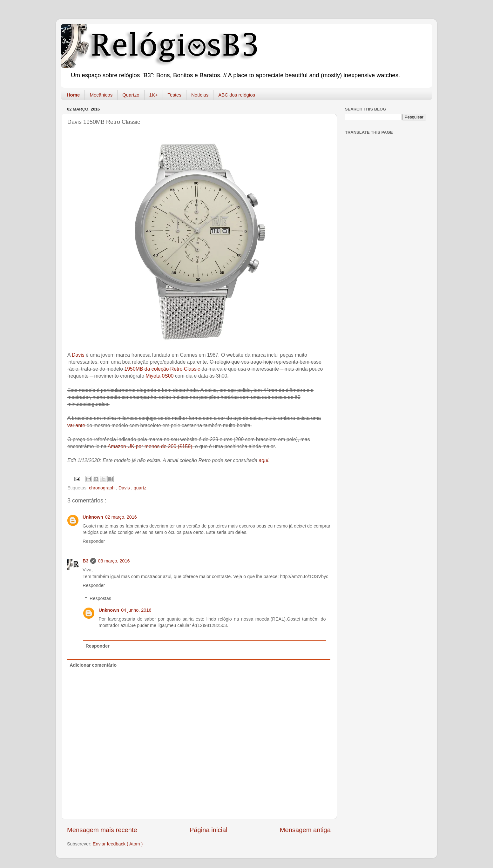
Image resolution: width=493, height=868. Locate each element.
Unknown (93, 517)
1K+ (154, 95)
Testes (175, 95)
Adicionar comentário (93, 665)
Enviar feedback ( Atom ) (118, 844)
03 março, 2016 (114, 561)
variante (77, 425)
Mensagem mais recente (102, 830)
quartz (140, 488)
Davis (78, 355)
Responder (94, 541)
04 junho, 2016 (136, 610)
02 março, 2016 (121, 517)
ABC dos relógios (237, 95)
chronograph (102, 488)
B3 (85, 561)
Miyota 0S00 (159, 376)
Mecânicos (101, 95)
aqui (263, 460)
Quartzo (131, 95)
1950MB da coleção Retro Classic (162, 369)
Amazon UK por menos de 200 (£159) (150, 446)
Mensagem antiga (305, 830)
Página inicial (209, 830)
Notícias (200, 95)
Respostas (100, 598)
